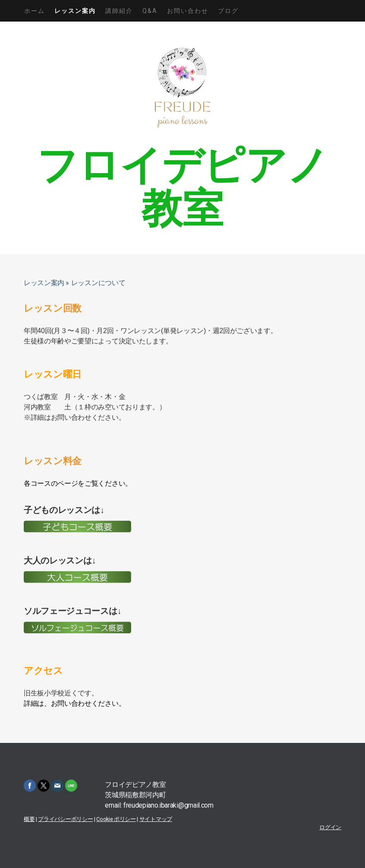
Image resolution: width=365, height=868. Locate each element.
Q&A (150, 11)
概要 (29, 819)
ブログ (228, 11)
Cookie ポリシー (116, 819)
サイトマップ (156, 819)
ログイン (330, 827)
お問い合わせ (188, 11)
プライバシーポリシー (65, 819)
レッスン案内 (75, 11)
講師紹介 (119, 11)
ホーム (35, 11)
